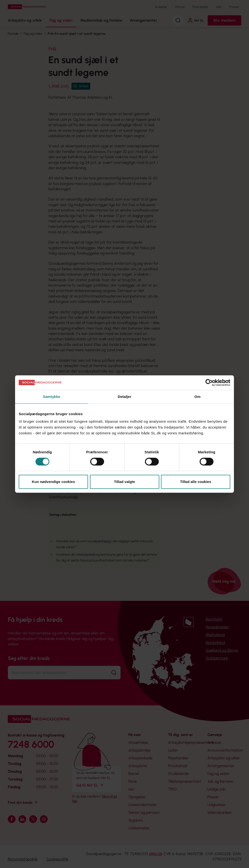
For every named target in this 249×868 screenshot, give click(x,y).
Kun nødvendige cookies (53, 482)
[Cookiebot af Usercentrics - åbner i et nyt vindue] (209, 383)
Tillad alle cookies (196, 482)
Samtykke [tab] (52, 397)
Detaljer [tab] (124, 397)
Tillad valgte (124, 482)
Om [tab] (197, 397)
